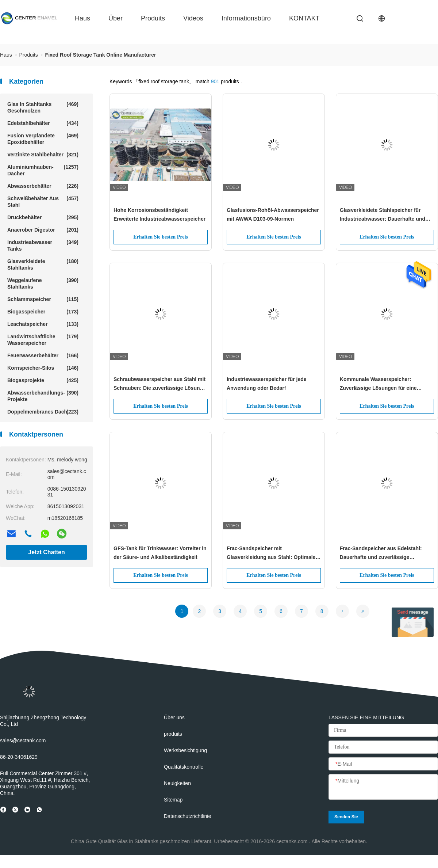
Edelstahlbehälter (43, 123)
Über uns (174, 717)
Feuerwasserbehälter (43, 355)
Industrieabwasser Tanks (43, 245)
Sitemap (173, 800)
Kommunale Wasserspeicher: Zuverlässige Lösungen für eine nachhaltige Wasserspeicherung (379, 384)
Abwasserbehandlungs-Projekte (43, 396)
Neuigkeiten (177, 783)
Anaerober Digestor (43, 230)
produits (153, 18)
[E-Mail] (383, 764)
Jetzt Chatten (46, 552)
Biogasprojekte (43, 380)
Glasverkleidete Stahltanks (43, 264)
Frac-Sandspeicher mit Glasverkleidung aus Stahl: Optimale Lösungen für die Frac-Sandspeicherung (271, 553)
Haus (82, 18)
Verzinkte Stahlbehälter (43, 155)
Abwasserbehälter (43, 186)
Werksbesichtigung (185, 750)
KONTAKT (304, 18)
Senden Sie (346, 817)
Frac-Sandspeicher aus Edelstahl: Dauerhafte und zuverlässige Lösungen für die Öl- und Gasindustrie (387, 553)
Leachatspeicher (43, 324)
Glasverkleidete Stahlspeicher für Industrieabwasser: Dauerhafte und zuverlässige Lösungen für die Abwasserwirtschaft (383, 215)
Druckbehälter (43, 217)
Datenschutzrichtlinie (187, 816)
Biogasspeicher (43, 312)
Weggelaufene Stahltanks (43, 283)
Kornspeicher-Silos (43, 368)
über (116, 18)
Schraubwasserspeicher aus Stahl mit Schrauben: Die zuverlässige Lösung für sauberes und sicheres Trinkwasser (160, 384)
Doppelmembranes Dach (43, 412)
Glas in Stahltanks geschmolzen (43, 107)
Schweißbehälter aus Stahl (43, 201)
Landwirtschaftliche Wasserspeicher (43, 340)
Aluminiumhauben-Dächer (43, 170)
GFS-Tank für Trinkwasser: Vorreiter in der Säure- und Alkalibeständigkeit (160, 553)
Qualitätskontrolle (184, 767)
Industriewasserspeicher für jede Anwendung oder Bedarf (267, 384)
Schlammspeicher (43, 299)
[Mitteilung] (383, 787)
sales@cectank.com (23, 741)
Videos (193, 18)
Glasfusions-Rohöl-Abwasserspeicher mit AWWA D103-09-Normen (273, 214)
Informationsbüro (246, 18)
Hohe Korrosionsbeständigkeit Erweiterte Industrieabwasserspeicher (160, 214)
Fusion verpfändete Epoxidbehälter (43, 139)
